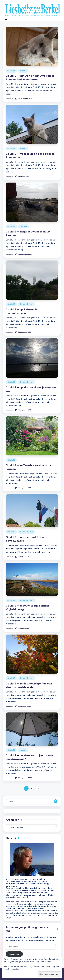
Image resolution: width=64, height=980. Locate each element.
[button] (38, 788)
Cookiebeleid (14, 969)
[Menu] (7, 20)
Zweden (23, 226)
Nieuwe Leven (26, 304)
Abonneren (14, 954)
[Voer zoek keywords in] (32, 801)
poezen (23, 70)
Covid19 (11, 70)
